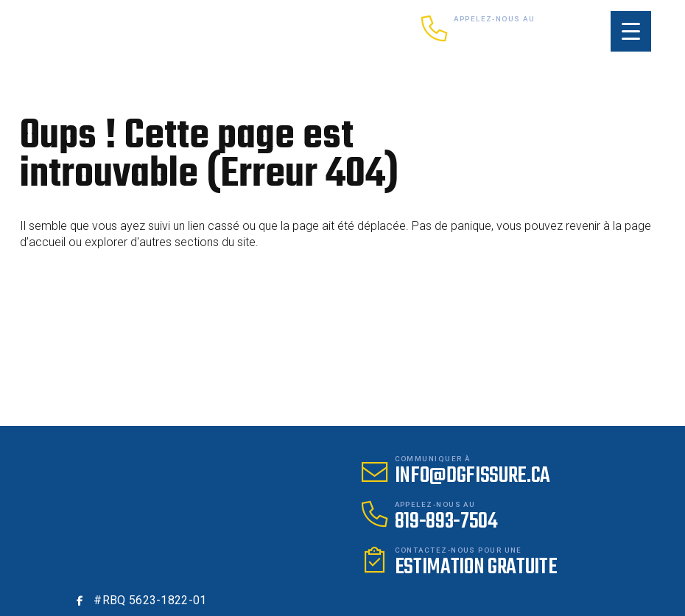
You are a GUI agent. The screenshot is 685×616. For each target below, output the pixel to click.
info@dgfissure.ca (473, 476)
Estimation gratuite (476, 567)
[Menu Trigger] (631, 31)
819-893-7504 (505, 36)
